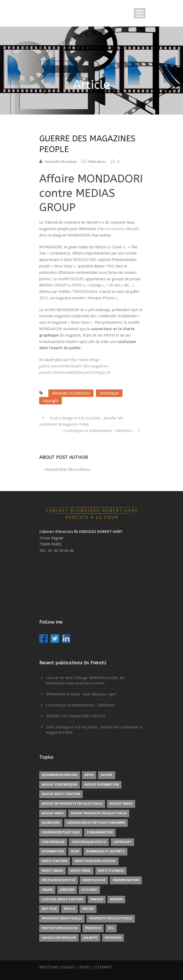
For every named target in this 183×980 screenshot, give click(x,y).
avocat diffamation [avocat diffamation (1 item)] (102, 785)
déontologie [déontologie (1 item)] (94, 880)
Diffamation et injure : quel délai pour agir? (81, 694)
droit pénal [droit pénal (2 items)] (81, 871)
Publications (97, 162)
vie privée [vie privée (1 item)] (113, 938)
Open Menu (140, 13)
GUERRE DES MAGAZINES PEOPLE (76, 716)
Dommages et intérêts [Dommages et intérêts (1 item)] (105, 851)
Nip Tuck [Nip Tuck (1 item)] (49, 909)
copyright (51, 401)
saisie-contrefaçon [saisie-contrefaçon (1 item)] (59, 938)
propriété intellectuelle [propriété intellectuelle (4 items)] (111, 918)
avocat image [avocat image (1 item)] (121, 804)
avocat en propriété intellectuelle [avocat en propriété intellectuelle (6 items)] (72, 804)
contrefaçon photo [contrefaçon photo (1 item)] (89, 842)
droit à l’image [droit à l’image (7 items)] (111, 871)
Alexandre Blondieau (61, 162)
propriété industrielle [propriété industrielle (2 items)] (62, 918)
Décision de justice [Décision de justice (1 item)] (59, 880)
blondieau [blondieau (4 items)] (51, 823)
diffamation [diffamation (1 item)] (53, 851)
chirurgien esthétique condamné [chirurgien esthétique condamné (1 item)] (96, 823)
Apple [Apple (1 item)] (89, 775)
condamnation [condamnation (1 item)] (100, 832)
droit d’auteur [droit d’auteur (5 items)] (55, 861)
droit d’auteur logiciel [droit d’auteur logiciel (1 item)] (95, 861)
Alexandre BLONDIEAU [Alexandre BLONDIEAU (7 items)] (60, 775)
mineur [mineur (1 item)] (116, 899)
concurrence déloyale (122, 229)
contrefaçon (109, 393)
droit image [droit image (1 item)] (53, 871)
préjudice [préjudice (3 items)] (93, 928)
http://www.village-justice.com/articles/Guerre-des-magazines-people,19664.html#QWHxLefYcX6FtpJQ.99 (75, 366)
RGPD (84, 967)
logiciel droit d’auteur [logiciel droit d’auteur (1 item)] (62, 899)
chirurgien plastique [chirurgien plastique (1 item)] (61, 832)
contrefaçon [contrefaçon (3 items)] (53, 842)
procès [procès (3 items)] (88, 909)
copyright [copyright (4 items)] (122, 842)
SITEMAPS (103, 967)
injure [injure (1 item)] (47, 890)
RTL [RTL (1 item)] (111, 928)
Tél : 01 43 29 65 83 (57, 551)
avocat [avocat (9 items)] (107, 775)
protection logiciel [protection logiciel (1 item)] (60, 928)
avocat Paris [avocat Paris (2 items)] (53, 813)
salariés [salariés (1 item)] (90, 938)
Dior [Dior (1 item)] (75, 851)
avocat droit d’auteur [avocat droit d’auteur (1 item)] (61, 794)
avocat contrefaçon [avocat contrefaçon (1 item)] (60, 785)
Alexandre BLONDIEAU (71, 393)
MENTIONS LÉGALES (57, 967)
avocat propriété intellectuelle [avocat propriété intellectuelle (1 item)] (99, 813)
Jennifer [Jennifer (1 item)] (67, 890)
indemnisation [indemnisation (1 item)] (126, 880)
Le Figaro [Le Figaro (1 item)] (89, 890)
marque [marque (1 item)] (97, 899)
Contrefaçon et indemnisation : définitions (80, 705)
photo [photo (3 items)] (69, 909)
